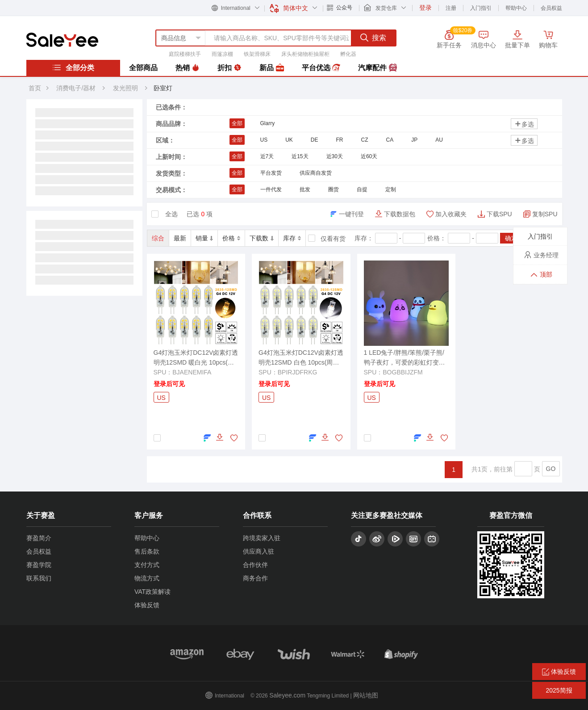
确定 (511, 238)
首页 (35, 88)
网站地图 (366, 695)
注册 (451, 8)
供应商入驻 (259, 551)
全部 (237, 123)
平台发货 (271, 173)
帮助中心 (516, 8)
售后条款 (147, 551)
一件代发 (271, 189)
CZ (365, 140)
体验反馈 (147, 605)
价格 (231, 238)
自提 (362, 189)
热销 (188, 68)
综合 (158, 238)
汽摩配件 (377, 68)
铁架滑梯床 (257, 54)
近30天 (335, 156)
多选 (524, 124)
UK (289, 140)
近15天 (300, 156)
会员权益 (551, 8)
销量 (204, 238)
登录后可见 (169, 384)
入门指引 (481, 8)
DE (315, 140)
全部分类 (73, 67)
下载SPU (499, 214)
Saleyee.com (287, 695)
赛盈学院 (39, 565)
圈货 (334, 189)
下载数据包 (400, 214)
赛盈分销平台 (62, 40)
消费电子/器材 (76, 88)
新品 (271, 68)
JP (414, 140)
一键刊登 (351, 214)
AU (439, 140)
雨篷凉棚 (222, 54)
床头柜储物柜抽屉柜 (305, 54)
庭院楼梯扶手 (185, 54)
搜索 (373, 38)
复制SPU (545, 214)
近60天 (369, 156)
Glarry (268, 123)
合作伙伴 (255, 565)
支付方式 (147, 565)
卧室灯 (163, 88)
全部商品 (143, 68)
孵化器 (348, 54)
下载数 (262, 238)
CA (390, 140)
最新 (180, 238)
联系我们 (39, 578)
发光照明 (126, 88)
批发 (305, 189)
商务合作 (255, 578)
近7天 (267, 156)
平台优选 (321, 68)
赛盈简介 (39, 538)
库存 (292, 238)
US (264, 140)
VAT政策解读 (152, 592)
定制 (391, 189)
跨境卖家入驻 (262, 538)
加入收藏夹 (451, 214)
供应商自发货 (316, 173)
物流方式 (147, 578)
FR (340, 140)
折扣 (229, 68)
